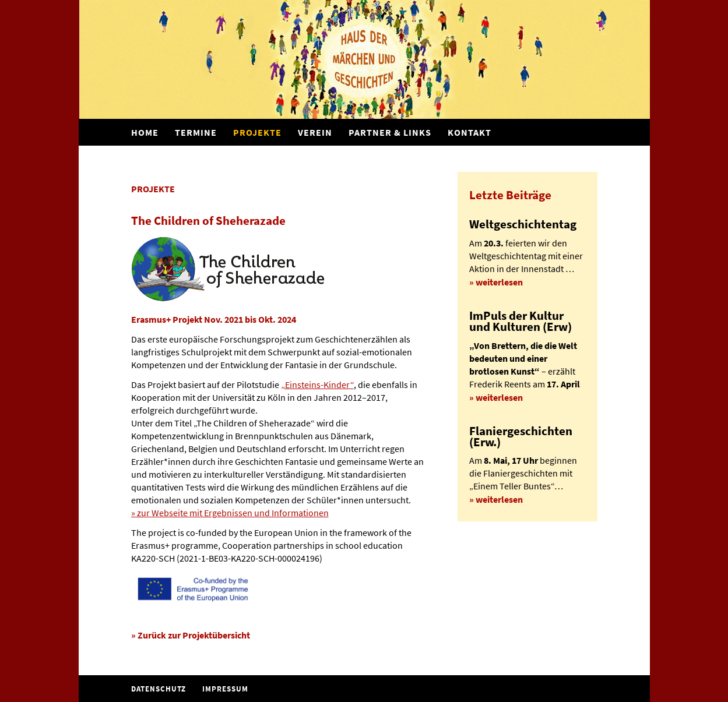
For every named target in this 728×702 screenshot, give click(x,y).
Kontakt (469, 132)
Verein (315, 132)
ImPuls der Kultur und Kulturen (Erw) (520, 321)
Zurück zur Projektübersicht (194, 635)
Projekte (257, 132)
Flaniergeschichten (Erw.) (521, 437)
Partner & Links (390, 132)
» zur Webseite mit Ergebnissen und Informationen (230, 513)
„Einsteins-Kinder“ (317, 384)
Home (145, 132)
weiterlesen (499, 282)
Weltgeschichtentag (523, 224)
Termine (196, 132)
